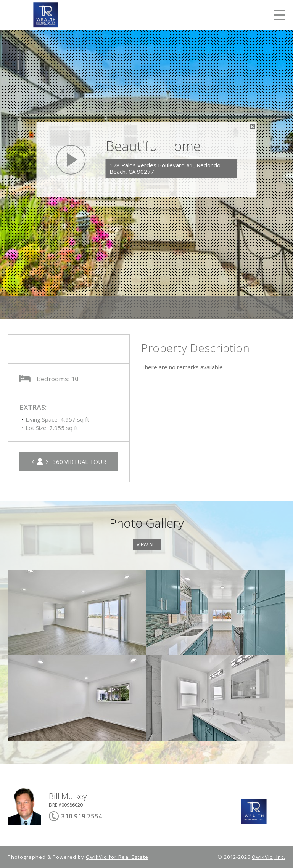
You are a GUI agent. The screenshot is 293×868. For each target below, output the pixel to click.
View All (147, 544)
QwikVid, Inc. (269, 857)
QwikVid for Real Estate (117, 857)
